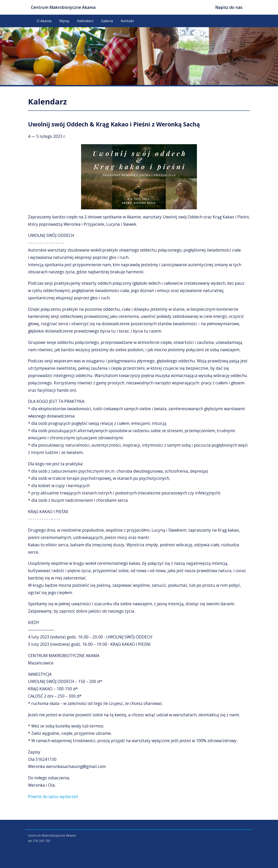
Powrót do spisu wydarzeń (53, 796)
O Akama (44, 21)
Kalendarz (85, 21)
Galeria (107, 21)
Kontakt (127, 21)
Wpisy (64, 21)
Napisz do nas (229, 7)
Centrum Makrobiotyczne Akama (63, 7)
